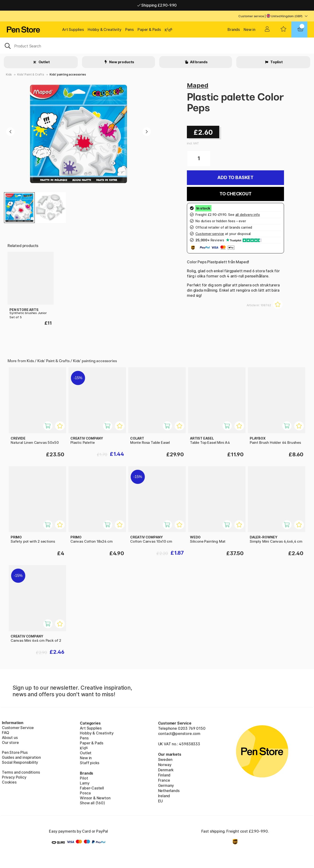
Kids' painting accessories (68, 74)
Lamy (85, 783)
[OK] (157, 46)
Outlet (44, 62)
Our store (10, 742)
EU (161, 801)
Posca (85, 793)
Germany (166, 785)
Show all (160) (92, 803)
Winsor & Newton (95, 798)
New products (122, 62)
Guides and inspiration (21, 757)
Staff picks (90, 763)
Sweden (165, 759)
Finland (164, 775)
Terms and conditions (21, 772)
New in (249, 29)
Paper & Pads (149, 29)
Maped (198, 85)
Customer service (251, 16)
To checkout (236, 194)
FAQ (5, 733)
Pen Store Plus (15, 752)
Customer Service (18, 728)
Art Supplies (73, 29)
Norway (165, 765)
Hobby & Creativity (105, 29)
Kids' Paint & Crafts (31, 74)
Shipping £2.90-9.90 (157, 5)
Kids (9, 74)
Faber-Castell (92, 788)
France (164, 780)
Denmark (166, 770)
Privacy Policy (14, 777)
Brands (234, 29)
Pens (129, 29)
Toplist (276, 62)
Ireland (164, 796)
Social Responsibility (20, 762)
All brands (199, 62)
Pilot (84, 778)
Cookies (9, 782)
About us (10, 738)
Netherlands (169, 791)
